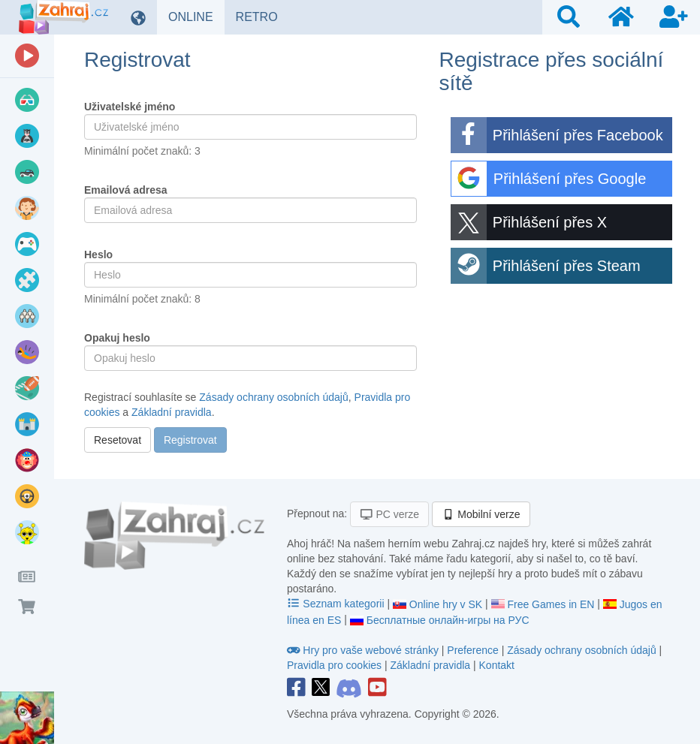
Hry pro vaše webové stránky (364, 650)
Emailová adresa (126, 190)
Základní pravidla (172, 412)
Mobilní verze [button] (481, 514)
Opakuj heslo (117, 338)
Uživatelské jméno (130, 107)
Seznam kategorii (337, 604)
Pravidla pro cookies (334, 665)
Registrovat (190, 440)
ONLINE (196, 17)
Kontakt (497, 665)
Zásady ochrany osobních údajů (273, 397)
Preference (474, 650)
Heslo (98, 255)
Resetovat (118, 440)
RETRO (262, 17)
